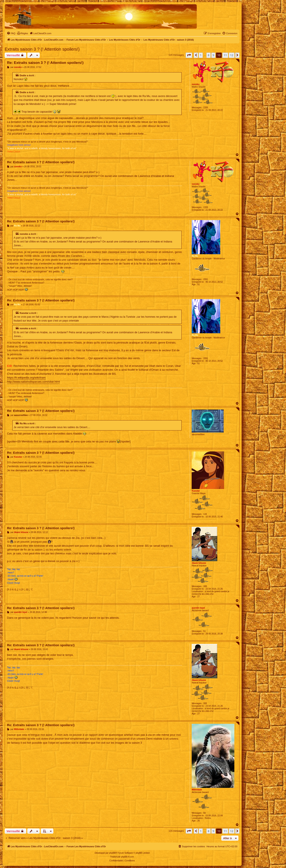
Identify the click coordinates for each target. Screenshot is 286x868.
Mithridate (197, 790)
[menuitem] (11, 33)
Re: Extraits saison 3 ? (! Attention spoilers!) (45, 63)
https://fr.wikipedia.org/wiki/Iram (26, 378)
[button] (189, 55)
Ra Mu (195, 256)
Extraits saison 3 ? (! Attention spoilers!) (42, 49)
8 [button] (208, 55)
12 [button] (232, 55)
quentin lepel (198, 608)
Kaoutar (196, 491)
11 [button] (225, 55)
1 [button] (201, 55)
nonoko (196, 84)
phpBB (112, 853)
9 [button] (213, 55)
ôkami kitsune (199, 563)
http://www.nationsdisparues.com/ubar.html (33, 382)
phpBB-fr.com (128, 857)
